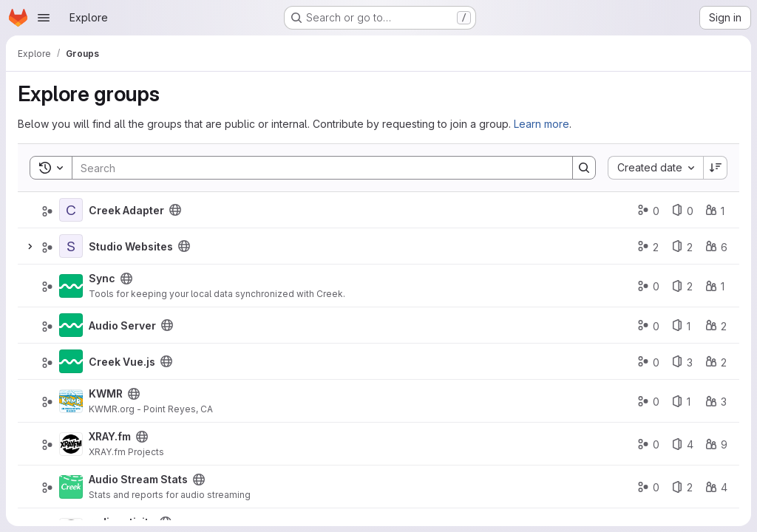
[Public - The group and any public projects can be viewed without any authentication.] (175, 210)
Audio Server (122, 325)
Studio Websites (131, 246)
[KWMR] (71, 401)
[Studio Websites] (71, 246)
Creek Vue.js (122, 362)
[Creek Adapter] (71, 210)
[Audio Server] (71, 325)
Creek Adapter (126, 210)
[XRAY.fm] (71, 444)
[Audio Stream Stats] (71, 487)
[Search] (315, 168)
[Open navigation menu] (44, 18)
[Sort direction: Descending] (716, 168)
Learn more (542, 124)
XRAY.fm (110, 436)
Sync (102, 278)
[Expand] (30, 246)
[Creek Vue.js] (71, 361)
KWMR (106, 393)
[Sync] (71, 286)
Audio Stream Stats (138, 479)
